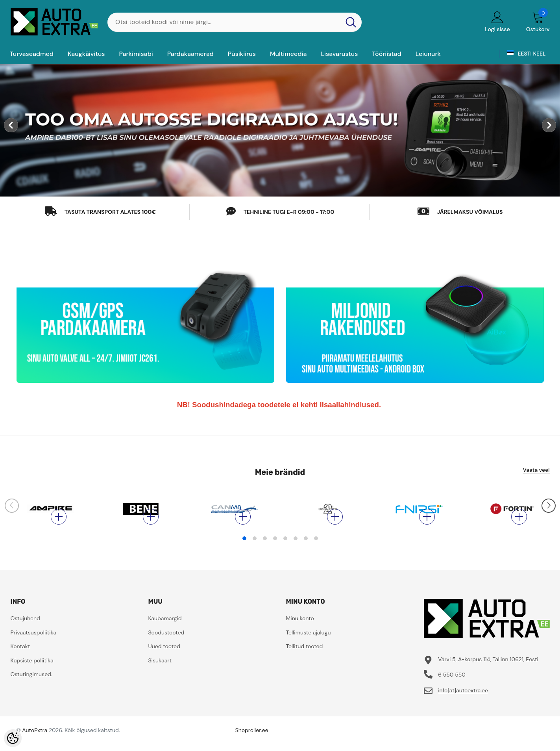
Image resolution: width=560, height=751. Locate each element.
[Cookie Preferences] (13, 738)
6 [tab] (296, 550)
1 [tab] (244, 550)
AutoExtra (35, 742)
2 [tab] (255, 550)
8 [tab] (316, 550)
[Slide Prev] (12, 510)
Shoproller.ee (252, 742)
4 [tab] (275, 550)
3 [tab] (265, 550)
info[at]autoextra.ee (463, 702)
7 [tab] (306, 550)
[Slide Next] (549, 510)
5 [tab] (285, 550)
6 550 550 (452, 686)
